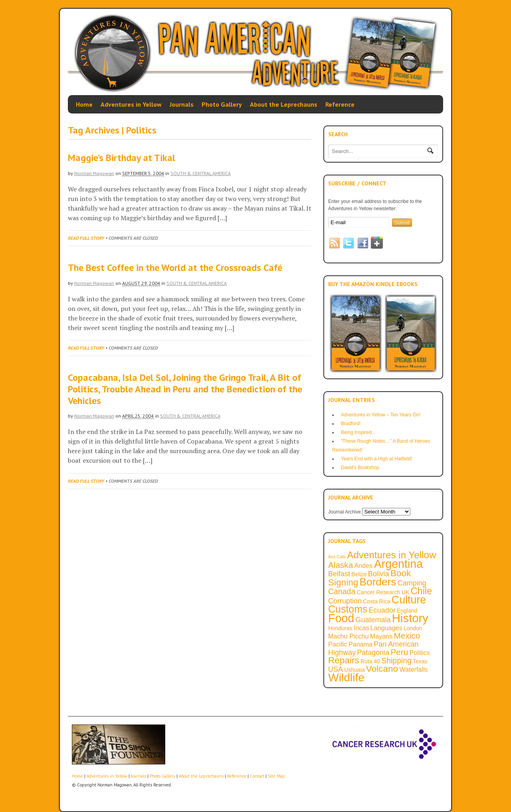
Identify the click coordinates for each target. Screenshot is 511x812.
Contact (257, 776)
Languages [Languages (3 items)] (386, 628)
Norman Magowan (94, 173)
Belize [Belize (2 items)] (359, 574)
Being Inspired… (359, 432)
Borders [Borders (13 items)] (378, 582)
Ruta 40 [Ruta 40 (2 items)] (370, 661)
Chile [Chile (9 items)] (421, 591)
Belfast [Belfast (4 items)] (339, 574)
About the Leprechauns (284, 104)
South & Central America (201, 173)
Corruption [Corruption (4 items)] (345, 601)
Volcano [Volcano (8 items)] (382, 669)
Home (84, 104)
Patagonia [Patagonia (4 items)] (373, 653)
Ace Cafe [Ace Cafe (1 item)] (337, 557)
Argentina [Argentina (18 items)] (398, 564)
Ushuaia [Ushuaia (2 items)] (354, 670)
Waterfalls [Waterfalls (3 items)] (413, 669)
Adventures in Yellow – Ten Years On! (381, 415)
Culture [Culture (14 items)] (409, 600)
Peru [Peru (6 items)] (400, 652)
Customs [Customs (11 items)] (348, 609)
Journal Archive (345, 512)
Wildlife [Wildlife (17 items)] (346, 677)
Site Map (276, 776)
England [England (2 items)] (407, 611)
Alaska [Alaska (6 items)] (341, 565)
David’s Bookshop (360, 468)
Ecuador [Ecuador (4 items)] (382, 610)
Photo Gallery (222, 104)
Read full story (86, 238)
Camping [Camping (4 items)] (412, 583)
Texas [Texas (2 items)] (420, 661)
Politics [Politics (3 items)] (420, 653)
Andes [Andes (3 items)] (364, 565)
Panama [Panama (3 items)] (360, 644)
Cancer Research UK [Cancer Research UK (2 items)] (383, 592)
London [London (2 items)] (413, 628)
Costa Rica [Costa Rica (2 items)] (376, 601)
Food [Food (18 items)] (341, 618)
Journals (182, 104)
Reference (340, 104)
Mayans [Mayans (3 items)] (381, 636)
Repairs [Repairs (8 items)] (344, 660)
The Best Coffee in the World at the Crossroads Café (175, 268)
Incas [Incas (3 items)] (361, 628)
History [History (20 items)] (410, 618)
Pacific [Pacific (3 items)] (338, 644)
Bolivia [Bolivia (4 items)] (379, 574)
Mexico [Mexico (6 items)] (407, 636)
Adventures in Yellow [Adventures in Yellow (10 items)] (391, 555)
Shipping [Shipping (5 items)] (396, 661)
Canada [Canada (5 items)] (342, 591)
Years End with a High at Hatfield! (376, 459)
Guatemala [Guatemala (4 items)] (373, 620)
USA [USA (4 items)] (336, 669)
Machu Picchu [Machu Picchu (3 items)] (348, 636)
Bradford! (351, 424)
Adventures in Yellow (131, 104)
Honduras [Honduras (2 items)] (340, 628)
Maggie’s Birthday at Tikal (122, 158)
